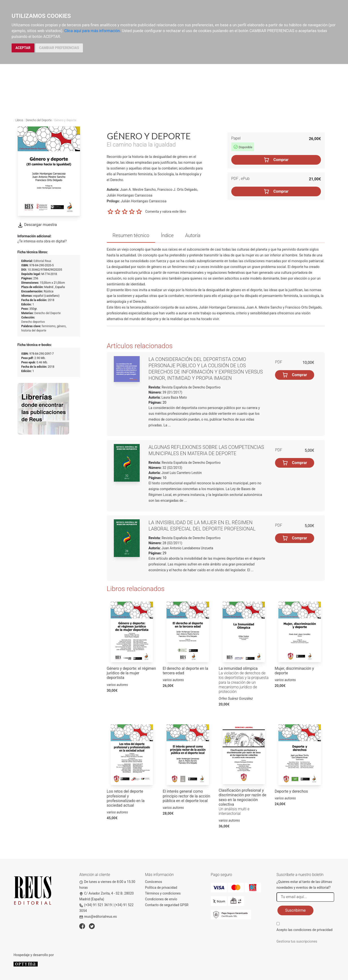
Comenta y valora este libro (166, 211)
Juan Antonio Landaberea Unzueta (187, 548)
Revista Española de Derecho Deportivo (191, 387)
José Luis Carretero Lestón (182, 473)
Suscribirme (295, 910)
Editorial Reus (42, 261)
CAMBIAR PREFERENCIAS (59, 48)
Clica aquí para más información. (93, 31)
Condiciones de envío (161, 899)
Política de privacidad (161, 888)
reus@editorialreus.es (98, 917)
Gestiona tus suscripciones (297, 941)
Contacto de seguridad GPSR (167, 905)
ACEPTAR (23, 48)
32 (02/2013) (172, 468)
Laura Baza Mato (174, 397)
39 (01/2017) (172, 392)
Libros (19, 120)
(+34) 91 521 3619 (96, 905)
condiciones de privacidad (313, 930)
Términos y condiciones (163, 893)
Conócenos (154, 882)
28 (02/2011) (172, 543)
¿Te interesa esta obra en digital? (42, 241)
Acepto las (304, 930)
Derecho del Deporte (39, 120)
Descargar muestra (37, 225)
